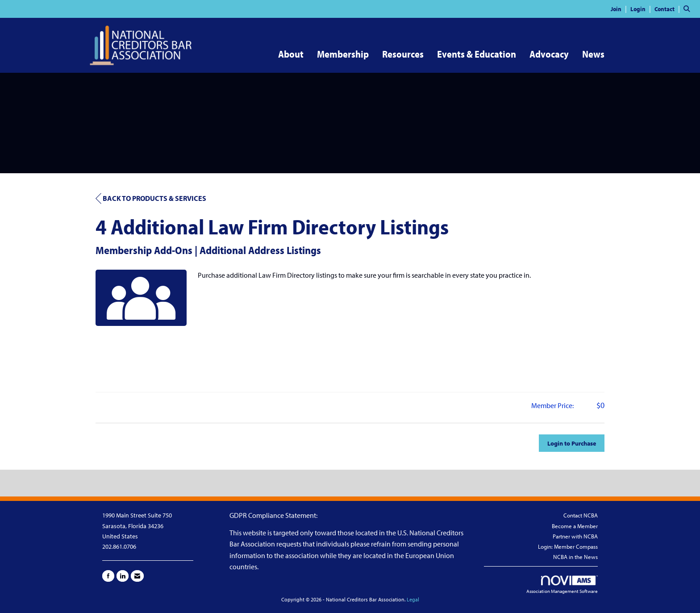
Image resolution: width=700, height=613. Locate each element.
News (593, 54)
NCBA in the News (575, 557)
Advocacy (549, 54)
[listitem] (620, 8)
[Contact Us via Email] (137, 576)
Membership (343, 54)
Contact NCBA (581, 515)
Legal (413, 599)
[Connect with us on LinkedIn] (123, 576)
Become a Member (575, 526)
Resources (403, 54)
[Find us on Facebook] (108, 576)
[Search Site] (688, 8)
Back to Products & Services (151, 199)
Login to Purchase (572, 443)
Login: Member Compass (568, 546)
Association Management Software (562, 585)
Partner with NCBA (575, 536)
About (291, 54)
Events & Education (477, 54)
